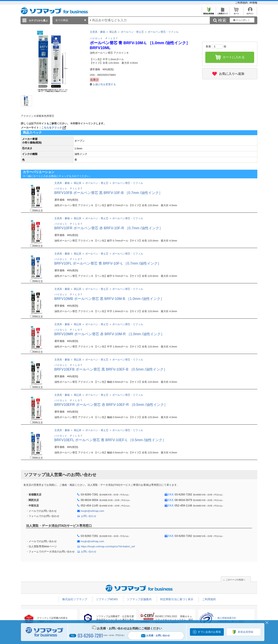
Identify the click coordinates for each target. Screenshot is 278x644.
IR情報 (253, 3)
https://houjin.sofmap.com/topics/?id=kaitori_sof (108, 546)
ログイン (250, 13)
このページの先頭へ (236, 580)
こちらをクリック (54, 128)
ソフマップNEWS (107, 599)
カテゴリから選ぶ (38, 21)
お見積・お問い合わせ (155, 636)
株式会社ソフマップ (75, 599)
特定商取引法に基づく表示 (177, 599)
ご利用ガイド (223, 13)
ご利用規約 (242, 3)
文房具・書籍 (98, 32)
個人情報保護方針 (227, 618)
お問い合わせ (89, 516)
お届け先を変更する (104, 84)
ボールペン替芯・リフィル (163, 32)
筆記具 (113, 32)
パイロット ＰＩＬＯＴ (104, 38)
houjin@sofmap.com (93, 511)
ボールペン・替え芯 (132, 32)
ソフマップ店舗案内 (139, 599)
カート (236, 13)
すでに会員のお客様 (209, 632)
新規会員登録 (209, 13)
